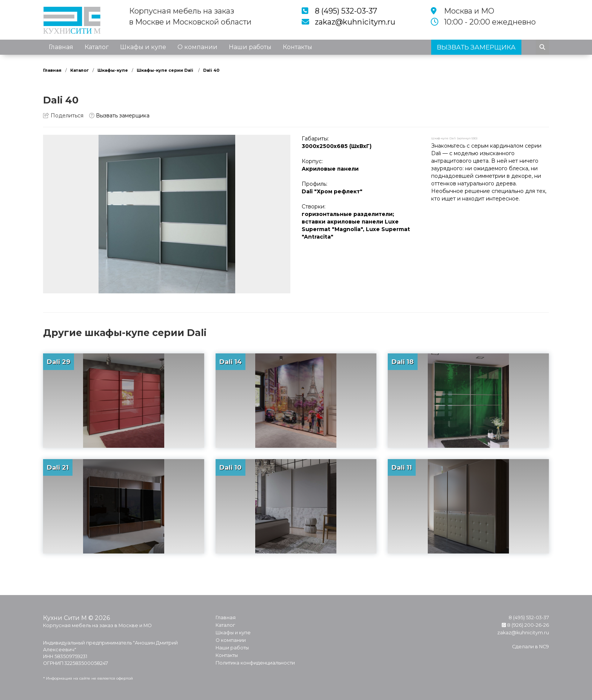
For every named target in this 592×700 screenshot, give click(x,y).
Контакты (298, 47)
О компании (197, 47)
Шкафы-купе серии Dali (166, 70)
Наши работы (250, 47)
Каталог (97, 47)
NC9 (544, 647)
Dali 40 (211, 70)
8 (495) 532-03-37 (346, 11)
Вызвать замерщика (119, 116)
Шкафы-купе (113, 70)
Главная (61, 47)
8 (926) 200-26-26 (525, 625)
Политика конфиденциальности (255, 663)
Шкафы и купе (143, 47)
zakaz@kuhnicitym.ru (355, 22)
